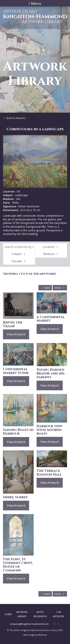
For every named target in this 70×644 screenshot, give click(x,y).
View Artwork (16, 334)
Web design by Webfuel (35, 635)
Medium (51, 254)
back (45, 288)
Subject (19, 254)
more (60, 288)
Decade (19, 261)
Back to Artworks (14, 118)
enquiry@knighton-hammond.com (29, 624)
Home (8, 614)
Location (51, 247)
